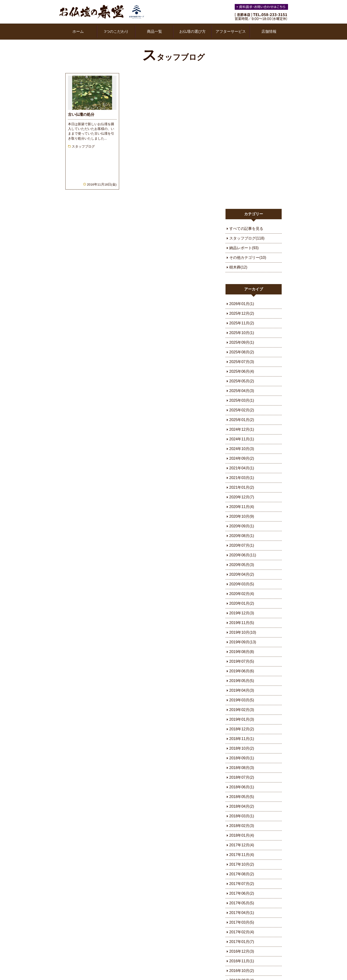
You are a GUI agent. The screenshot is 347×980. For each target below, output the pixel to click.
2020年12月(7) (243, 362)
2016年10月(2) (243, 835)
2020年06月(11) (244, 420)
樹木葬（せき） (152, 932)
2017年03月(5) (243, 787)
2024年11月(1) (243, 304)
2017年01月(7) (243, 806)
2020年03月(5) (243, 449)
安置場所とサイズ (154, 899)
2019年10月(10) (244, 497)
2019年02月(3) (243, 574)
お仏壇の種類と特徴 (210, 891)
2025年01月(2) (243, 284)
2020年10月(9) (243, 381)
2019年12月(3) (243, 478)
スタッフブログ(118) (248, 103)
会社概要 (201, 916)
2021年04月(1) (243, 333)
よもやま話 (250, 891)
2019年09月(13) (244, 507)
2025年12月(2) (243, 178)
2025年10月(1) (243, 197)
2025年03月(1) (243, 265)
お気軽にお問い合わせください (262, 8)
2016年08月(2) (243, 855)
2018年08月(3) (243, 632)
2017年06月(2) (243, 758)
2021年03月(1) (243, 342)
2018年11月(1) (243, 603)
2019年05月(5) (243, 545)
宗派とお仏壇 (150, 891)
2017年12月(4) (243, 710)
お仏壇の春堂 (102, 12)
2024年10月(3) (243, 313)
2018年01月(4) (243, 700)
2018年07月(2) (243, 642)
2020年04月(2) (243, 439)
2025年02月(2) (243, 275)
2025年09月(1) (243, 207)
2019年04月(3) (243, 555)
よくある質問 (252, 899)
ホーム (78, 31)
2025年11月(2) (243, 188)
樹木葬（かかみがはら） (159, 924)
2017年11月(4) (243, 719)
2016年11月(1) (243, 826)
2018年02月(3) (243, 690)
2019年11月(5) (243, 487)
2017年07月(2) (243, 748)
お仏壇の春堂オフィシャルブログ (94, 877)
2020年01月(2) (243, 468)
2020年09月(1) (243, 391)
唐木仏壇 (106, 899)
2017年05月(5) (243, 768)
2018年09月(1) (243, 623)
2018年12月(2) (243, 594)
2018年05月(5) (243, 661)
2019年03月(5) (243, 565)
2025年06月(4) (243, 236)
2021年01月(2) (243, 352)
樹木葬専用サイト (154, 908)
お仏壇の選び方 (192, 31)
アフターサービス (231, 31)
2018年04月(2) (243, 671)
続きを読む (85, 120)
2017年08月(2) (243, 739)
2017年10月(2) (243, 729)
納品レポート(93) (245, 113)
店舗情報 (269, 31)
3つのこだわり (116, 31)
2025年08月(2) (243, 217)
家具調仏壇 (108, 908)
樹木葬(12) (239, 132)
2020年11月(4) (243, 371)
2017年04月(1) (243, 777)
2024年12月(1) (243, 294)
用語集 (67, 949)
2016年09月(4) (243, 845)
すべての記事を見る (247, 93)
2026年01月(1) (243, 168)
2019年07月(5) (243, 526)
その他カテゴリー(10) (249, 122)
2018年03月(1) (243, 681)
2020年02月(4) (243, 458)
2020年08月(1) (243, 400)
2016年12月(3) (243, 816)
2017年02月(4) (243, 797)
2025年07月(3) (243, 226)
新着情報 (69, 899)
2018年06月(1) (243, 652)
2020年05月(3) (243, 429)
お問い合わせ (252, 908)
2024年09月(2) (243, 323)
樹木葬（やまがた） (155, 916)
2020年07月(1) (243, 410)
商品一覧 (155, 31)
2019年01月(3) (243, 584)
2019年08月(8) (243, 516)
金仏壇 (105, 891)
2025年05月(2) (243, 246)
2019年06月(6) (243, 536)
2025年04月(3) (243, 255)
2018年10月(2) (243, 613)
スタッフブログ (173, 58)
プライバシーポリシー (142, 949)
